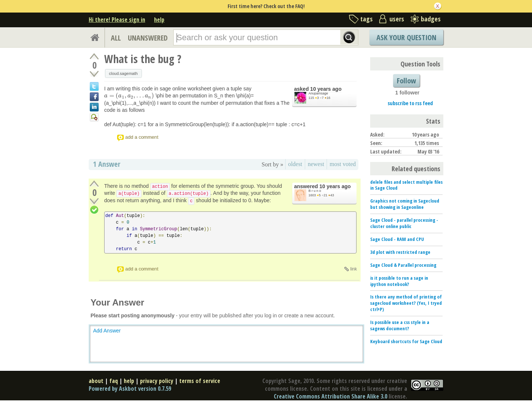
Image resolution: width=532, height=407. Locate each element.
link (354, 269)
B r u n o (315, 191)
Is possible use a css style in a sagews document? (400, 325)
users (397, 19)
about (96, 381)
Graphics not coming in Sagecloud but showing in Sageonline (405, 204)
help (159, 20)
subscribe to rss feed (410, 103)
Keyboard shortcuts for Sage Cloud (406, 341)
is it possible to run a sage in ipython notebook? (399, 281)
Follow (406, 81)
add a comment (142, 137)
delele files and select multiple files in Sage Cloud (406, 185)
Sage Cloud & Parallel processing (403, 265)
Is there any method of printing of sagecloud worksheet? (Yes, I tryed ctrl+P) (406, 303)
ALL (116, 38)
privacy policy (157, 381)
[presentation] (129, 96)
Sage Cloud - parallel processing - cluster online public (404, 223)
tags (366, 19)
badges (431, 19)
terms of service (200, 381)
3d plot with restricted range (400, 252)
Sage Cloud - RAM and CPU (397, 239)
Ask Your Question (406, 37)
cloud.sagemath (123, 73)
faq (114, 381)
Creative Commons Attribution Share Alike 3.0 (330, 396)
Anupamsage (318, 93)
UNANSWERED (148, 38)
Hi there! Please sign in (117, 20)
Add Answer (107, 331)
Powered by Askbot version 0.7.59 (130, 389)
